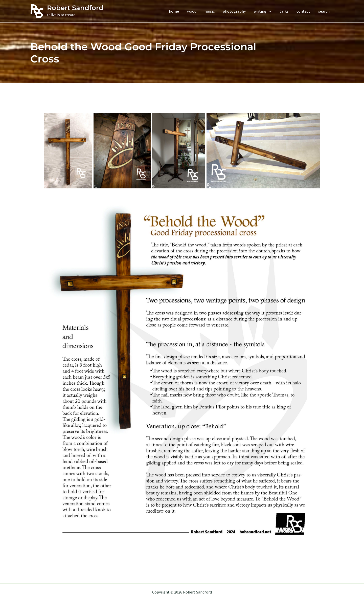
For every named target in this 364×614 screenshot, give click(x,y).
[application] (269, 11)
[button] (263, 11)
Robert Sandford (75, 8)
